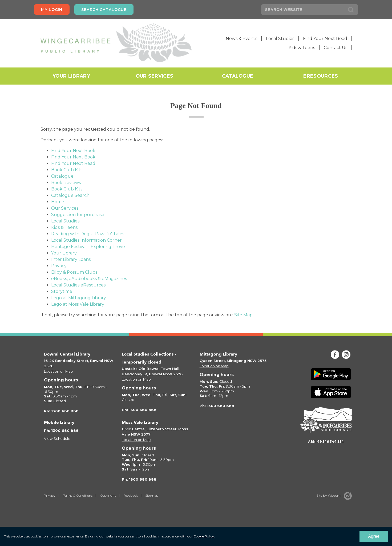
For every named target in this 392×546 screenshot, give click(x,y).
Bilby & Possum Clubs (74, 272)
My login (52, 10)
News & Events (241, 39)
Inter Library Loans (71, 259)
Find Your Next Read (325, 39)
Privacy (59, 266)
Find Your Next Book (73, 151)
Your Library (71, 76)
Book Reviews (66, 183)
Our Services (155, 76)
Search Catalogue (104, 10)
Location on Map (58, 371)
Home (58, 202)
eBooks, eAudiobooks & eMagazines (89, 279)
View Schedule (57, 439)
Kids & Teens (302, 48)
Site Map (243, 315)
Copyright (108, 495)
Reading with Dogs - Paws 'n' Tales (88, 234)
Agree (374, 536)
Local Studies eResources (78, 285)
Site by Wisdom (329, 495)
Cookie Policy (204, 536)
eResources (321, 76)
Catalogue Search (70, 195)
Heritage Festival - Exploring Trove (88, 247)
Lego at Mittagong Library (79, 298)
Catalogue (238, 76)
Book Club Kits (67, 170)
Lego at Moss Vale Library (78, 304)
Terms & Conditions (78, 495)
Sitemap (152, 495)
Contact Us (336, 48)
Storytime (62, 291)
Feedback (131, 495)
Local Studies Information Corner (86, 240)
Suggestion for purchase (78, 215)
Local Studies (280, 39)
